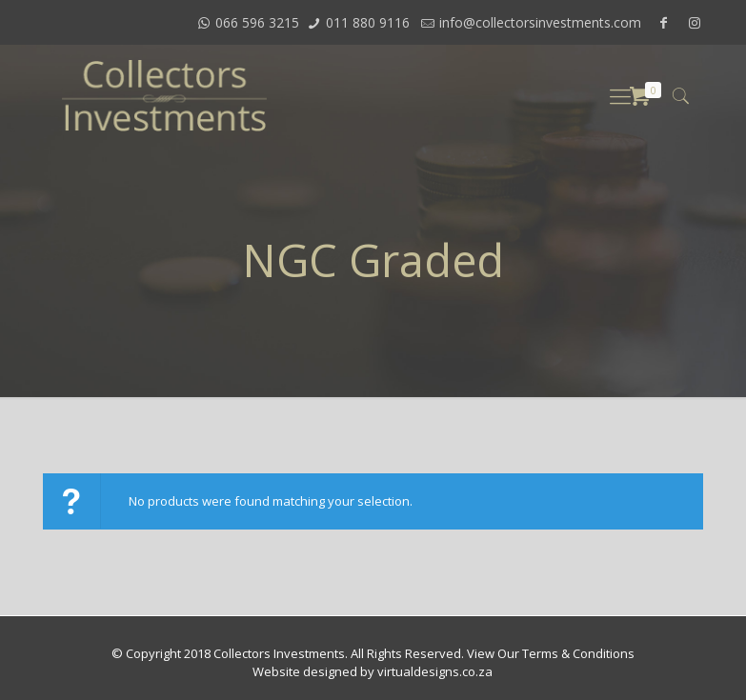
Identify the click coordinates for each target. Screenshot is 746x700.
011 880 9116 (368, 22)
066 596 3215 (257, 22)
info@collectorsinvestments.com (540, 22)
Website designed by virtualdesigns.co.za (373, 671)
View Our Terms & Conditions (551, 653)
